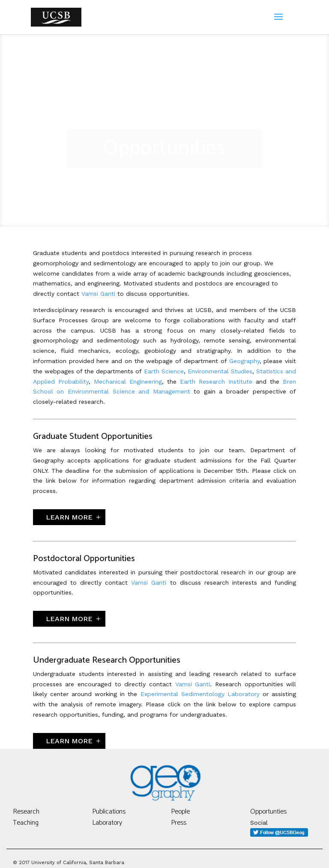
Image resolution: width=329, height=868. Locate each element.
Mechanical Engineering (128, 381)
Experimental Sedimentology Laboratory (200, 694)
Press (179, 823)
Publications (109, 812)
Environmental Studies (220, 371)
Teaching (26, 823)
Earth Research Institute (216, 381)
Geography (244, 361)
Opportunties (268, 812)
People (180, 812)
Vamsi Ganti (98, 294)
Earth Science (164, 371)
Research (26, 812)
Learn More (69, 517)
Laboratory (107, 823)
